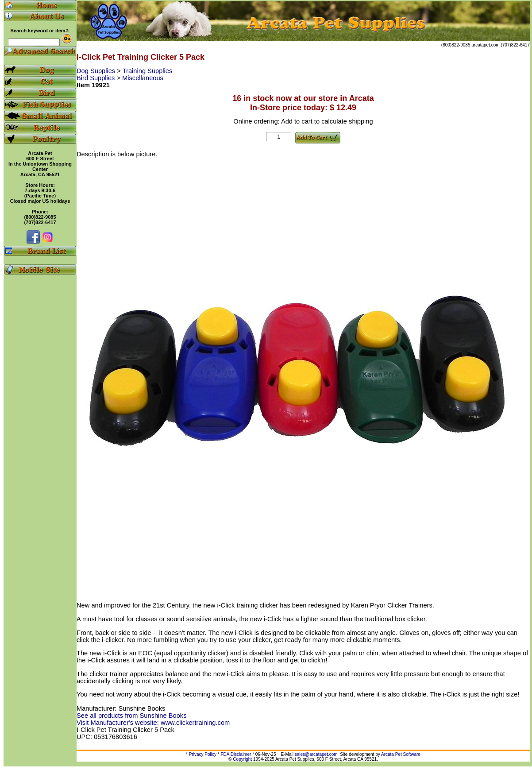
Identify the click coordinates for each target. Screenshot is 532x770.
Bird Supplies (96, 78)
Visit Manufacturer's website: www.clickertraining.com (153, 723)
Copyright (242, 759)
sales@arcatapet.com (316, 754)
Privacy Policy (203, 754)
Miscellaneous (143, 78)
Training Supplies (148, 71)
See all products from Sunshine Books (131, 716)
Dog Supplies (97, 71)
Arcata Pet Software (401, 754)
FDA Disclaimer (236, 754)
